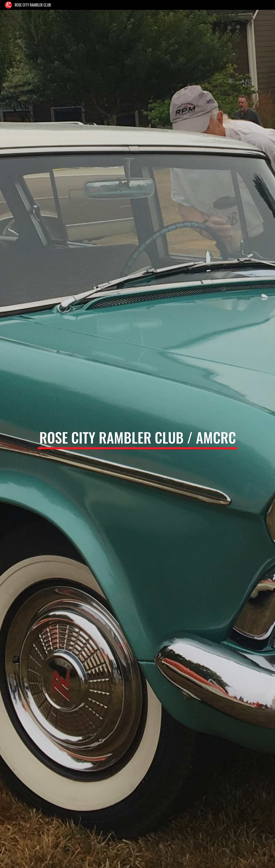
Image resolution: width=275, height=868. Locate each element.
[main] (137, 439)
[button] (137, 862)
